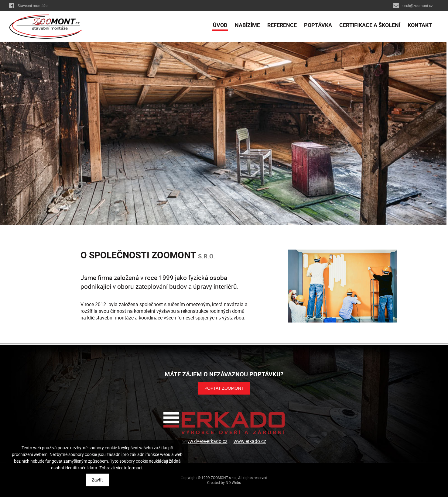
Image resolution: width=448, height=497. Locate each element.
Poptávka (318, 25)
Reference (282, 25)
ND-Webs (233, 482)
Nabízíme (247, 25)
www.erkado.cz (250, 441)
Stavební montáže (28, 5)
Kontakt (420, 25)
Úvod (220, 25)
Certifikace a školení (370, 25)
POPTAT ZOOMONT (224, 388)
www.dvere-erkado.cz (205, 441)
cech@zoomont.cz (413, 5)
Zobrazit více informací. (121, 468)
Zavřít (97, 480)
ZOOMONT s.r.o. (224, 478)
